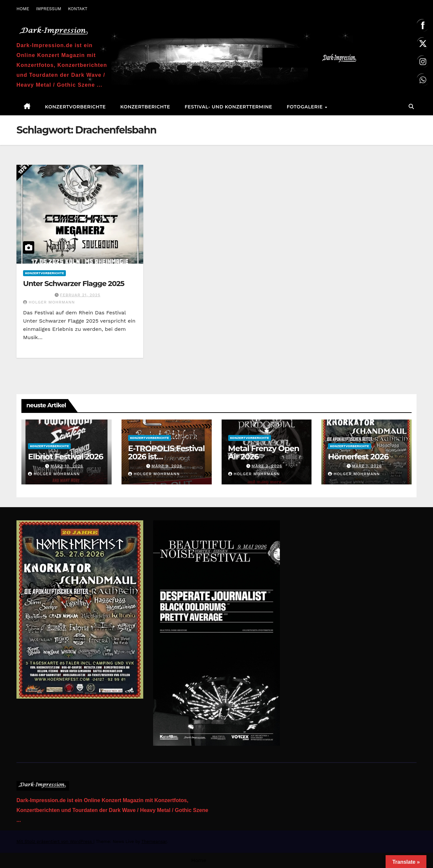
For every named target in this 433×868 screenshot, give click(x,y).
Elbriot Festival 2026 (66, 457)
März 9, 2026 (167, 466)
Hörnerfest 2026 (358, 457)
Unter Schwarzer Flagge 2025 (74, 284)
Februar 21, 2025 (80, 295)
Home (199, 860)
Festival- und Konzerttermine (229, 107)
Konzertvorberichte (76, 107)
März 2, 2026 (267, 466)
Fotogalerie (306, 107)
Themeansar (154, 841)
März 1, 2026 (367, 466)
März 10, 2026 (67, 466)
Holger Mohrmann (49, 302)
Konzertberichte (145, 107)
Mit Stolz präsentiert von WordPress (55, 841)
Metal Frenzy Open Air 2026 (264, 452)
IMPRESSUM (49, 9)
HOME (23, 9)
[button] (411, 107)
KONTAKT (78, 9)
